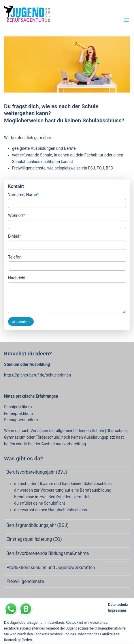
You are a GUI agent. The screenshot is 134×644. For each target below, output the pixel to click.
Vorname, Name (23, 194)
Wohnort (17, 215)
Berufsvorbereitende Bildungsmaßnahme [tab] (48, 553)
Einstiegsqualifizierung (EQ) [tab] (34, 539)
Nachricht (17, 278)
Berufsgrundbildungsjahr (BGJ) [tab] (37, 525)
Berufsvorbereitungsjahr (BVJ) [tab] (37, 472)
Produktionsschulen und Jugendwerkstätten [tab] (51, 568)
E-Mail (15, 236)
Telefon (15, 257)
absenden (21, 322)
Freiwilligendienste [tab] (25, 581)
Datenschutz (118, 605)
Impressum (117, 610)
